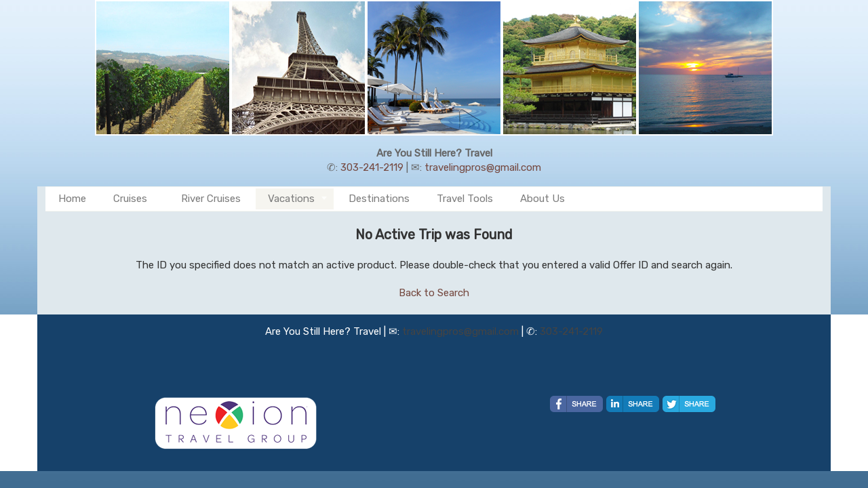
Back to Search (434, 293)
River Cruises (211, 199)
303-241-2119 (372, 167)
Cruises (130, 199)
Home (72, 199)
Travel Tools (465, 199)
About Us (542, 199)
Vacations (291, 199)
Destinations (379, 199)
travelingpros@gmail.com (483, 167)
